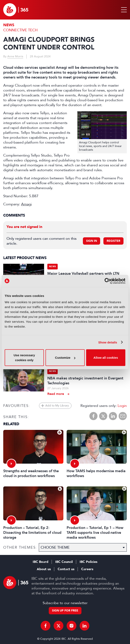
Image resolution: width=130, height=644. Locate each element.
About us (44, 569)
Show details (108, 342)
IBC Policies (88, 562)
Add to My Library (57, 406)
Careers (87, 569)
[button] (123, 10)
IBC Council (64, 562)
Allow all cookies (106, 358)
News (9, 25)
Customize (65, 358)
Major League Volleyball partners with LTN (83, 274)
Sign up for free (65, 611)
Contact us (66, 569)
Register (113, 241)
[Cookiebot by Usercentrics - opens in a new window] (108, 281)
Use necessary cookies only (24, 358)
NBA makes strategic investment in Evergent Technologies (85, 381)
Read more (56, 394)
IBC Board (41, 562)
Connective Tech (20, 30)
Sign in (92, 241)
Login (122, 406)
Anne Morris (15, 56)
